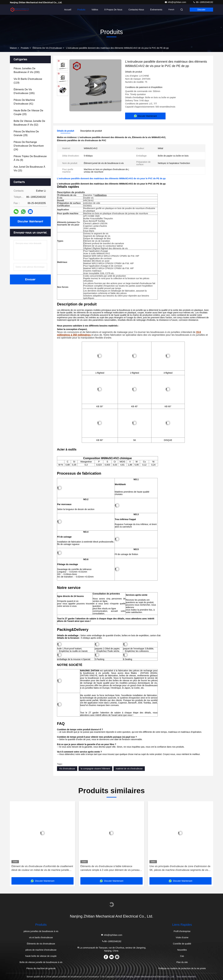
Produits (81, 10)
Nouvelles (182, 950)
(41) (24, 102)
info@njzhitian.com (176, 2)
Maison (13, 48)
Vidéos (95, 10)
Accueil (68, 10)
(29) (26, 133)
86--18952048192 (203, 2)
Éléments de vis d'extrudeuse (47, 48)
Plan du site (182, 962)
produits (25, 48)
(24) (29, 146)
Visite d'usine (182, 937)
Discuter (201, 10)
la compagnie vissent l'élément (95, 769)
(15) (29, 169)
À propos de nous (113, 10)
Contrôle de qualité (182, 944)
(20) (28, 112)
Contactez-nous (136, 10)
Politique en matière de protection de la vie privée (182, 968)
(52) (29, 123)
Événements (156, 10)
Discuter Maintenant (30, 221)
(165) (24, 91)
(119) (28, 81)
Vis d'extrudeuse (67, 769)
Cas (182, 956)
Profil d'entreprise (182, 931)
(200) (27, 70)
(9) (30, 158)
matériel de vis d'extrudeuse (129, 769)
